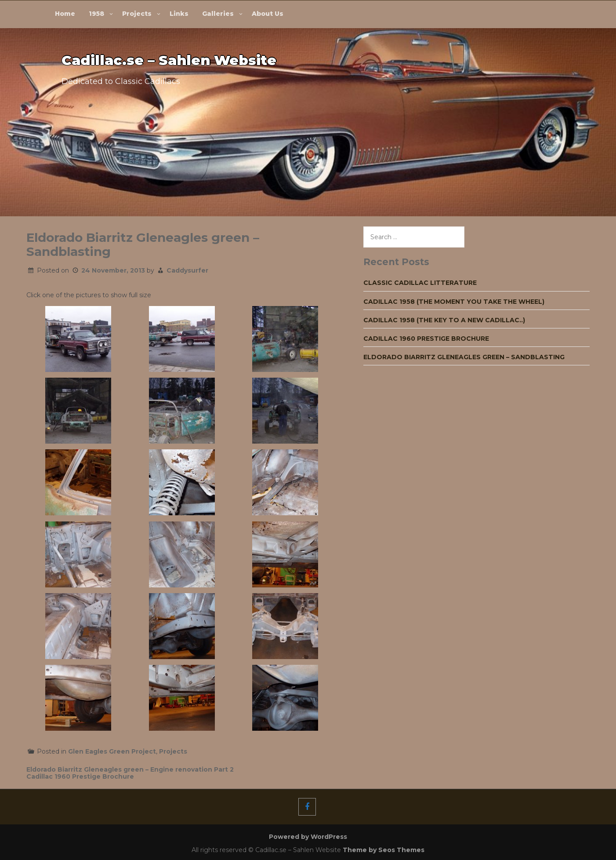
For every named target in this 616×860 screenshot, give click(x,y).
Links (179, 14)
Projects (137, 14)
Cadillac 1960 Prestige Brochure (80, 776)
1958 (96, 14)
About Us (268, 14)
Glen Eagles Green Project (112, 751)
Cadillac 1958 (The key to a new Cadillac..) (444, 320)
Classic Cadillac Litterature (420, 283)
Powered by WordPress (308, 837)
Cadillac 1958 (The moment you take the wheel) (454, 302)
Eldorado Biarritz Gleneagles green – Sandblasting (464, 357)
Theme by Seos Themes (384, 850)
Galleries (218, 14)
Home (65, 14)
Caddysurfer (187, 270)
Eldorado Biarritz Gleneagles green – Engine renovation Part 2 (130, 769)
